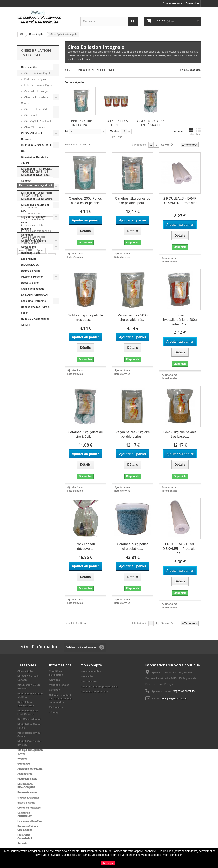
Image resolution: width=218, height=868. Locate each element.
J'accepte (108, 863)
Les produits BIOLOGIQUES (30, 262)
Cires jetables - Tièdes (36, 109)
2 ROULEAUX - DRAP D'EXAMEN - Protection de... (180, 203)
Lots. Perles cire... (116, 123)
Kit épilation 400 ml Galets (37, 199)
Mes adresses (89, 681)
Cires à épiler (29, 67)
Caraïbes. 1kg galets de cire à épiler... (85, 434)
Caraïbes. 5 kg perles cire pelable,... (133, 546)
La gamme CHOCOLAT (35, 295)
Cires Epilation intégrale (37, 73)
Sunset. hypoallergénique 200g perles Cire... (180, 320)
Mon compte (91, 665)
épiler (40, 445)
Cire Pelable (31, 115)
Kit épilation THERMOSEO (37, 169)
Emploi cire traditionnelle (38, 401)
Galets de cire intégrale (37, 91)
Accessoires (29, 247)
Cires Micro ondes (34, 127)
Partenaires (56, 707)
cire (22, 445)
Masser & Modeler (32, 277)
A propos (54, 680)
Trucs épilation (32, 413)
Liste (198, 132)
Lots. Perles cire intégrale (38, 85)
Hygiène (26, 229)
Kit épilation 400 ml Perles (37, 193)
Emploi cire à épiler (35, 390)
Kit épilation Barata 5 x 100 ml (35, 160)
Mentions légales (59, 685)
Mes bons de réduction (94, 692)
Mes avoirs (87, 676)
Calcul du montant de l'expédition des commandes (60, 699)
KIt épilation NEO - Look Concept (36, 178)
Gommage (27, 235)
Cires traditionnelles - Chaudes (35, 100)
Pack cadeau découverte (85, 546)
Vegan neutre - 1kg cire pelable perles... (133, 434)
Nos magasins (35, 340)
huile (35, 457)
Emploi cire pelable (35, 407)
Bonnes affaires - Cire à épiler (35, 310)
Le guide (29, 419)
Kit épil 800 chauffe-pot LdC (35, 208)
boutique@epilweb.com (174, 699)
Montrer (114, 131)
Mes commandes (91, 671)
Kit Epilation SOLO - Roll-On (36, 148)
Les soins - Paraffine (33, 301)
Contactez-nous (172, 3)
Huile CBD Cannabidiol (35, 319)
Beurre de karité (31, 271)
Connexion (192, 3)
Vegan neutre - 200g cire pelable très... (133, 317)
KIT (30, 445)
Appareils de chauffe (34, 241)
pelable (46, 457)
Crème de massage (33, 289)
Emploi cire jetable (34, 396)
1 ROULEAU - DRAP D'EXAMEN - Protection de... (180, 549)
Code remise (31, 378)
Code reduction (32, 384)
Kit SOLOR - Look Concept (32, 136)
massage (40, 451)
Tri (66, 131)
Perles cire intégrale (35, 79)
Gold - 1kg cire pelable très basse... (180, 434)
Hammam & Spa (31, 253)
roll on (23, 457)
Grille (191, 132)
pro (52, 451)
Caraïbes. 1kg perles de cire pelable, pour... (133, 201)
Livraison (55, 690)
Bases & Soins (30, 283)
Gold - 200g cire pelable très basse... (85, 317)
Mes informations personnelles (99, 686)
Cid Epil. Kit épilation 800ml (34, 220)
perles (23, 463)
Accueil (26, 325)
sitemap (54, 712)
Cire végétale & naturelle (38, 121)
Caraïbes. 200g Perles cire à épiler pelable (85, 201)
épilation (24, 451)
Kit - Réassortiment (33, 187)
